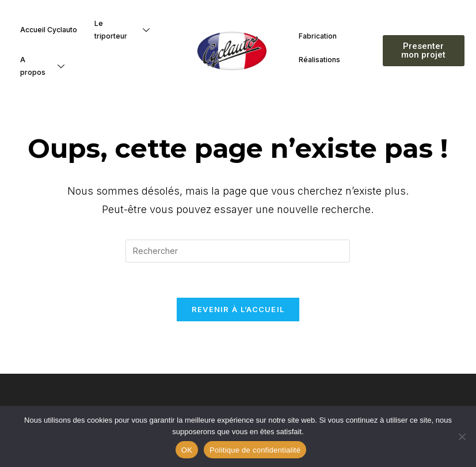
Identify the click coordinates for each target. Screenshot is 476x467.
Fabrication (318, 36)
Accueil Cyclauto (49, 30)
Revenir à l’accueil (238, 309)
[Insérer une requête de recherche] (238, 251)
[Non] (462, 436)
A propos (47, 66)
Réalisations (319, 60)
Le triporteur (126, 30)
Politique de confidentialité (255, 450)
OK (187, 450)
